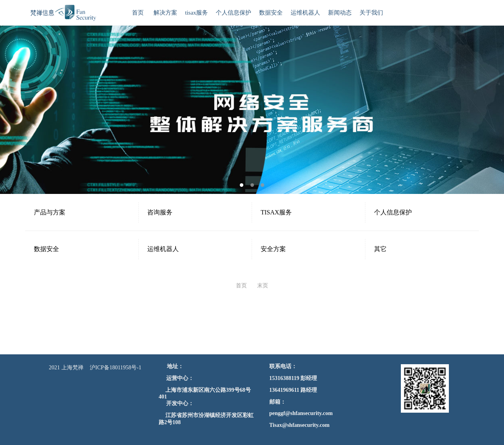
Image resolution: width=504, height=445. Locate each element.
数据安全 (271, 13)
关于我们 (371, 13)
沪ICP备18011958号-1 (116, 368)
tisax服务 (196, 13)
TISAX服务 (276, 212)
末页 (263, 286)
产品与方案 (50, 212)
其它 (380, 249)
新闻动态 (340, 13)
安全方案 (273, 249)
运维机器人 (305, 13)
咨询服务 (160, 212)
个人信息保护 (233, 13)
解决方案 (165, 13)
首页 (138, 13)
